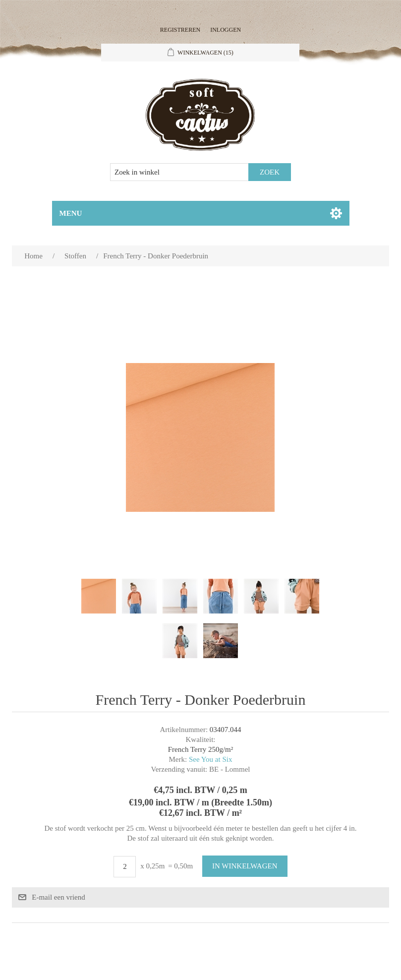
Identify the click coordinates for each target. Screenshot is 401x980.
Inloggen (226, 30)
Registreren (180, 30)
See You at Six (211, 759)
